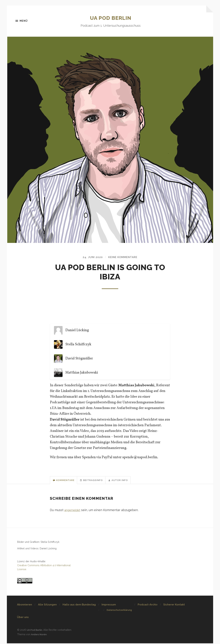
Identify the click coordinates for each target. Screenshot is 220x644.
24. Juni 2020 (92, 257)
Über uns (23, 618)
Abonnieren (24, 606)
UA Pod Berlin (111, 18)
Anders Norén (39, 635)
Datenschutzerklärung (119, 611)
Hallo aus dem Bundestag (79, 606)
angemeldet (73, 511)
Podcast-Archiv (148, 606)
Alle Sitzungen (47, 606)
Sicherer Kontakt (174, 606)
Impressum (109, 606)
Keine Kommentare (123, 257)
